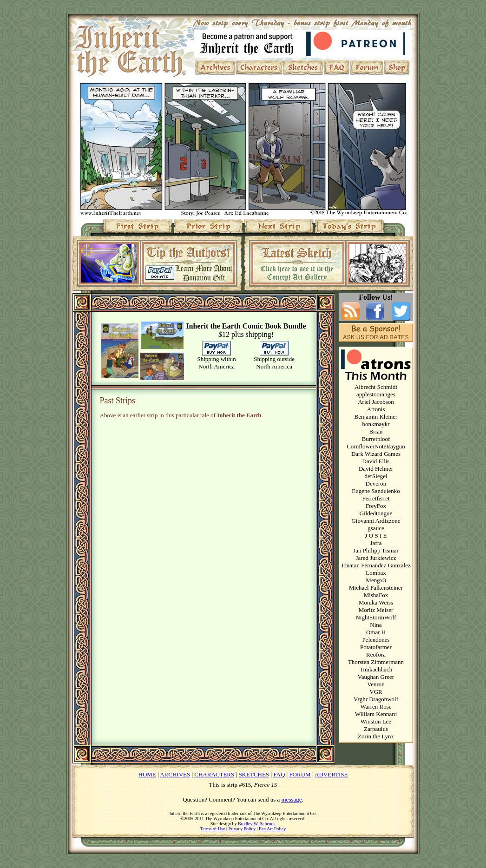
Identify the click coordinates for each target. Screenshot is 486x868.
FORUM (300, 774)
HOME (147, 774)
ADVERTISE (331, 774)
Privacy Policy (242, 829)
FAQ (279, 774)
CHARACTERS (214, 774)
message (292, 799)
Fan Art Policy (272, 829)
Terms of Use (213, 829)
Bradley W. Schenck (257, 824)
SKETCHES (254, 774)
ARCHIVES (175, 774)
